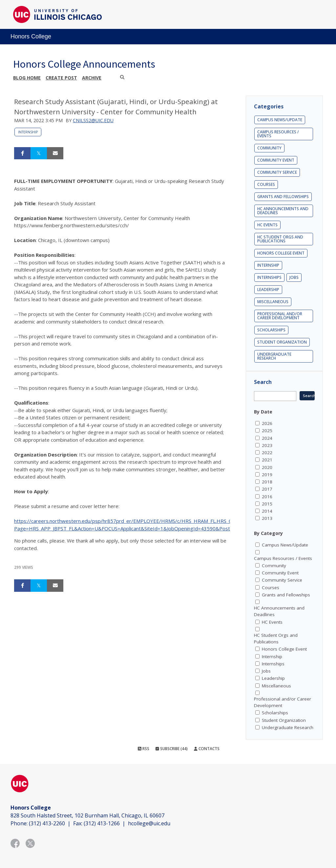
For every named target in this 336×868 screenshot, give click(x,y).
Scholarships (271, 330)
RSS (144, 749)
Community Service (277, 172)
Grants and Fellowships (283, 197)
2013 (267, 518)
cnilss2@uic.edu (93, 120)
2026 (267, 423)
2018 (267, 482)
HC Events (267, 225)
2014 (267, 511)
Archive (92, 78)
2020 (267, 467)
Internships (269, 277)
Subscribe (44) (172, 749)
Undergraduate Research (274, 356)
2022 (267, 453)
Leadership (268, 289)
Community (269, 148)
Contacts (207, 749)
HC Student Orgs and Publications (280, 239)
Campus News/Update (280, 120)
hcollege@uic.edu (149, 823)
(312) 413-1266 (102, 823)
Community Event (276, 160)
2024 (267, 438)
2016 (267, 497)
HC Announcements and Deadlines (283, 211)
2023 (267, 445)
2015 (267, 504)
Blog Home (27, 78)
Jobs (294, 277)
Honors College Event (281, 253)
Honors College (31, 36)
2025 (267, 431)
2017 (267, 489)
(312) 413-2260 (47, 823)
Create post (61, 78)
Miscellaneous (273, 302)
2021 (267, 460)
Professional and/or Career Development (280, 316)
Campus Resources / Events (278, 134)
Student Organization (282, 342)
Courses (266, 184)
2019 (267, 475)
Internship (28, 132)
